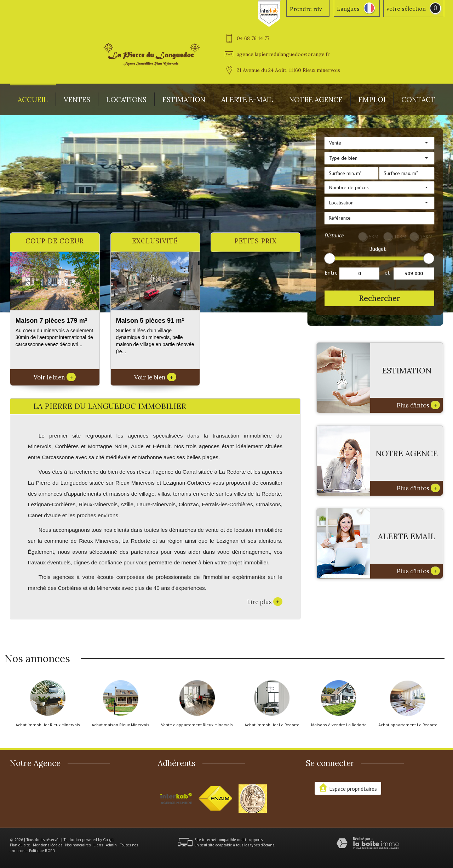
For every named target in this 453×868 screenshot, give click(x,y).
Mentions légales (48, 845)
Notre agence (316, 99)
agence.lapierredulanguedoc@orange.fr (283, 54)
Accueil (33, 99)
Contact (418, 99)
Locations (126, 99)
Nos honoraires (78, 845)
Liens (98, 845)
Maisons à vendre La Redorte (339, 725)
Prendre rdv (306, 9)
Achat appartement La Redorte (408, 725)
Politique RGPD (42, 851)
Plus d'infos (418, 405)
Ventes (77, 99)
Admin (111, 845)
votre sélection (406, 9)
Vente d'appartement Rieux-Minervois (197, 725)
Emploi (372, 99)
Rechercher (379, 298)
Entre (331, 272)
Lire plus (265, 602)
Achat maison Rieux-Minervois (121, 725)
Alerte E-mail (247, 99)
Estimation (184, 99)
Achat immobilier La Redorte (272, 725)
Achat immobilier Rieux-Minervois (48, 725)
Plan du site (20, 845)
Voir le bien (55, 377)
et (387, 272)
